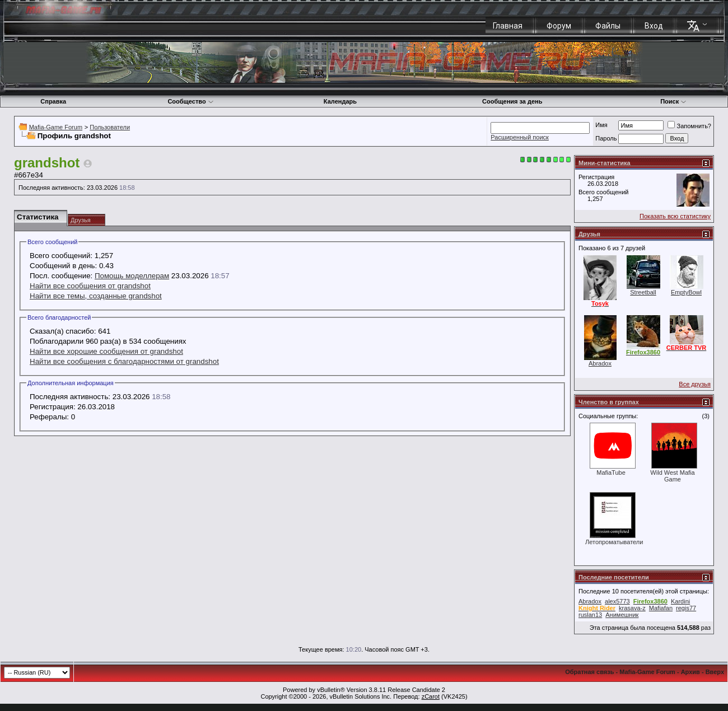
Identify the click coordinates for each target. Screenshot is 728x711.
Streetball (643, 292)
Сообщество (190, 101)
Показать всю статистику (675, 216)
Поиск (673, 101)
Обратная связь (589, 672)
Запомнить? (689, 126)
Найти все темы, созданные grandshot (96, 296)
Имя (601, 125)
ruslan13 (590, 615)
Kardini (680, 601)
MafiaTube (611, 473)
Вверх (715, 672)
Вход (654, 26)
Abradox (600, 363)
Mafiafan (661, 608)
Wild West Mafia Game (672, 476)
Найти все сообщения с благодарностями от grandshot (124, 361)
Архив (690, 672)
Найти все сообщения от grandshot (90, 286)
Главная (508, 26)
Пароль (606, 138)
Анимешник (622, 615)
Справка (53, 101)
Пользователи (110, 127)
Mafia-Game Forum (56, 127)
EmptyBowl (686, 292)
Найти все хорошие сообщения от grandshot (106, 351)
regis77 (686, 608)
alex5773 (617, 601)
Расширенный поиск (520, 137)
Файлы (608, 26)
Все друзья (695, 384)
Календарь (340, 101)
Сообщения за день (512, 101)
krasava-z (632, 608)
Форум (559, 26)
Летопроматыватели (614, 542)
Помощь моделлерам (132, 276)
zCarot (431, 696)
